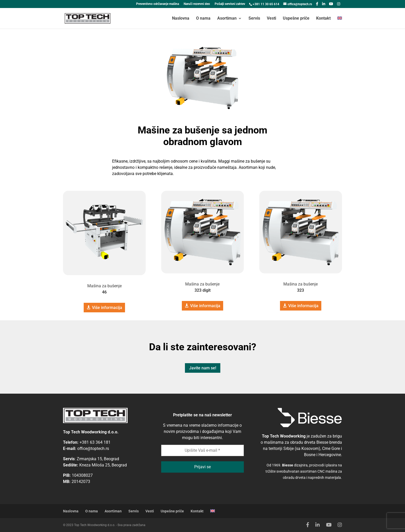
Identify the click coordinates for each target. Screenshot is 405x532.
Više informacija (107, 308)
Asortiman (227, 19)
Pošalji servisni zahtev (230, 4)
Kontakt (323, 19)
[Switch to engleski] (340, 23)
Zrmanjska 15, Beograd (98, 459)
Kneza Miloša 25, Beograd (103, 465)
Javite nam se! (203, 368)
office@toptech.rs (93, 448)
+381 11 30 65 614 (266, 4)
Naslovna (181, 19)
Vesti (271, 19)
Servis (254, 19)
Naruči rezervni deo (197, 4)
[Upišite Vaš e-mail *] (202, 450)
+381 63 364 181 (95, 442)
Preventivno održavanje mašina (158, 4)
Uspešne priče (296, 19)
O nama (203, 19)
